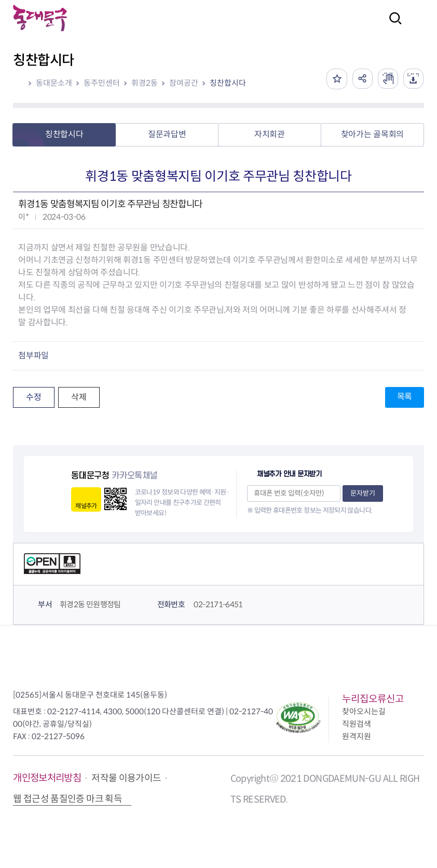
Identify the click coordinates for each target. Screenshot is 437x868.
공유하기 (361, 79)
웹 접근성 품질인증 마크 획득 (67, 799)
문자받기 (363, 493)
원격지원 (357, 736)
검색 (392, 25)
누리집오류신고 (373, 699)
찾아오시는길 (364, 711)
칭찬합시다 (228, 83)
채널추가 (86, 506)
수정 (33, 397)
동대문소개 (54, 83)
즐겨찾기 (335, 79)
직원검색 (357, 724)
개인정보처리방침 (47, 778)
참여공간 (184, 83)
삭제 (79, 397)
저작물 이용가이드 (126, 778)
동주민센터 (102, 83)
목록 (405, 397)
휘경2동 (145, 83)
